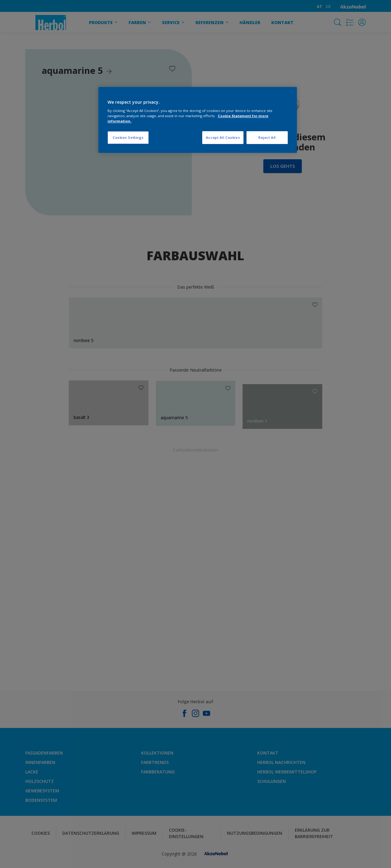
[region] (198, 120)
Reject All (267, 137)
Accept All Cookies (223, 137)
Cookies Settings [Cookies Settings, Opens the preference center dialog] (128, 137)
